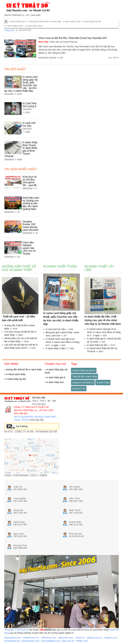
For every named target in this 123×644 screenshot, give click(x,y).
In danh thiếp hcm (54, 382)
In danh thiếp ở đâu (72, 21)
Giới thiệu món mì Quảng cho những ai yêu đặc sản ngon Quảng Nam (31, 203)
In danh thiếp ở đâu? (56, 348)
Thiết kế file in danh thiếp (85, 376)
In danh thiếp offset (34, 26)
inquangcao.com (12, 638)
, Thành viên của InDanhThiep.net (58, 42)
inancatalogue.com (51, 641)
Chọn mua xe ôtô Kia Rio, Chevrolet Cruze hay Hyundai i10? (73, 38)
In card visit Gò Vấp (29, 124)
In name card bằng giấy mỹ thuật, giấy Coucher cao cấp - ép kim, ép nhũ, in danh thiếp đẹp (61, 319)
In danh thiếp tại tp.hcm (84, 370)
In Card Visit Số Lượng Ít (29, 105)
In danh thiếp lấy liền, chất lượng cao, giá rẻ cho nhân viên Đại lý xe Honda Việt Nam (103, 320)
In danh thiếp (103, 383)
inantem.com (111, 638)
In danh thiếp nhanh (14, 26)
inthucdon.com (66, 638)
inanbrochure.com (31, 641)
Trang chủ (9, 30)
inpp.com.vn (68, 641)
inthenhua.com (49, 638)
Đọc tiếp (114, 58)
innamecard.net (12, 641)
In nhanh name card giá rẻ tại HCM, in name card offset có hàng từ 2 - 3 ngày (62, 342)
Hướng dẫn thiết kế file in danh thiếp (45, 21)
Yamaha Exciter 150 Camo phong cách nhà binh (31, 226)
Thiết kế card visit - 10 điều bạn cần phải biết (19, 318)
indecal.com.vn (94, 638)
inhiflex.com (82, 641)
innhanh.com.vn (31, 638)
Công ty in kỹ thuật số (83, 383)
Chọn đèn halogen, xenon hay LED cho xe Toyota (29, 248)
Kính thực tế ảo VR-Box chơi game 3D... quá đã (30, 181)
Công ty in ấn (79, 389)
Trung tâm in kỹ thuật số (16, 630)
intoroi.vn (80, 638)
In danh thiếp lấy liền (92, 21)
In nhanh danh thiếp (15, 374)
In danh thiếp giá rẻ (18, 21)
